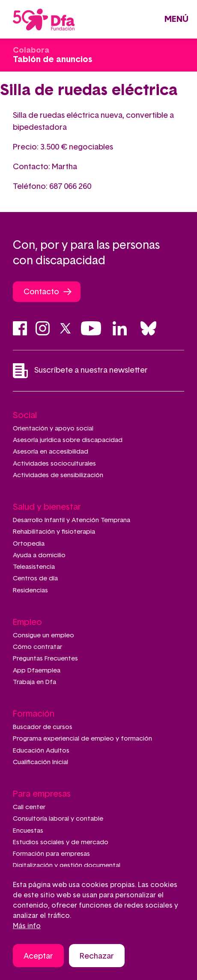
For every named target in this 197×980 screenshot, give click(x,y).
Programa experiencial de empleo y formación (82, 739)
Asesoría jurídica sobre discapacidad (68, 440)
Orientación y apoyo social (53, 429)
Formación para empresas (51, 854)
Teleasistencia (34, 567)
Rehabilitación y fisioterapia (54, 532)
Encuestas (28, 831)
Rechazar (97, 958)
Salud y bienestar (47, 507)
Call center (29, 807)
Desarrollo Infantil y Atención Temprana (72, 520)
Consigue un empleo (43, 635)
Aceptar (38, 958)
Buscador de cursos (43, 727)
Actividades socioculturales (54, 464)
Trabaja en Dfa (34, 682)
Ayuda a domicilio (39, 555)
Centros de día (35, 578)
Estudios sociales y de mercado (61, 842)
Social (25, 415)
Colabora (31, 51)
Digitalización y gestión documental (67, 865)
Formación (34, 714)
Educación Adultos (41, 751)
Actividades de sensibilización (58, 475)
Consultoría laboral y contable (58, 819)
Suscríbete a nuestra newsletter (80, 371)
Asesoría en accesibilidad (51, 452)
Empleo (27, 622)
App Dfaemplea (37, 671)
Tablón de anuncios (52, 60)
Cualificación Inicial (40, 762)
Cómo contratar (37, 647)
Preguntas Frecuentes (45, 659)
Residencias (30, 590)
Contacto (41, 292)
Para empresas (42, 794)
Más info (27, 927)
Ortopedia (29, 544)
